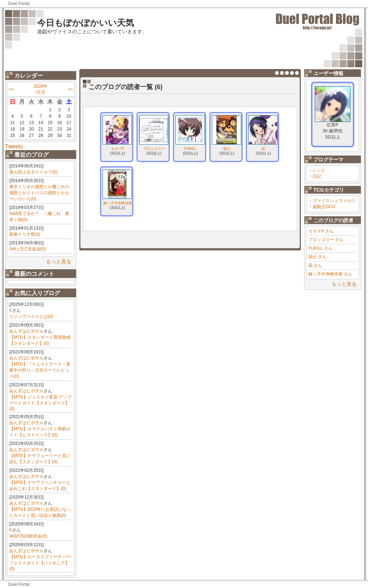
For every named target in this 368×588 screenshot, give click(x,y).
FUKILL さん (320, 248)
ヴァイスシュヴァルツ (334, 201)
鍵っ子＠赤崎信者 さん (330, 274)
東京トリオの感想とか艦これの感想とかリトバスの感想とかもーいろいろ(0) (39, 193)
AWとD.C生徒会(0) (28, 249)
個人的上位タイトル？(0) (33, 172)
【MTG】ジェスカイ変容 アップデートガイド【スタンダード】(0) (40, 403)
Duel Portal (19, 4)
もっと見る (59, 261)
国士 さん (317, 257)
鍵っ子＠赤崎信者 (118, 203)
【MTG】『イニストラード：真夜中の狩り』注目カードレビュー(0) (40, 370)
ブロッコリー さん (326, 240)
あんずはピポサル (26, 331)
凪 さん (315, 265)
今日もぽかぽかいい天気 (86, 23)
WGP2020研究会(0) (28, 536)
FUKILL (190, 149)
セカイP (118, 149)
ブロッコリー (154, 149)
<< (11, 89)
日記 (317, 176)
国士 (227, 149)
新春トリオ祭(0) (25, 234)
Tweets (14, 146)
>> (70, 89)
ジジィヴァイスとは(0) (31, 317)
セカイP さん (321, 231)
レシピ (319, 170)
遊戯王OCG (324, 207)
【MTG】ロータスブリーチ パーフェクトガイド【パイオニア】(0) (40, 563)
